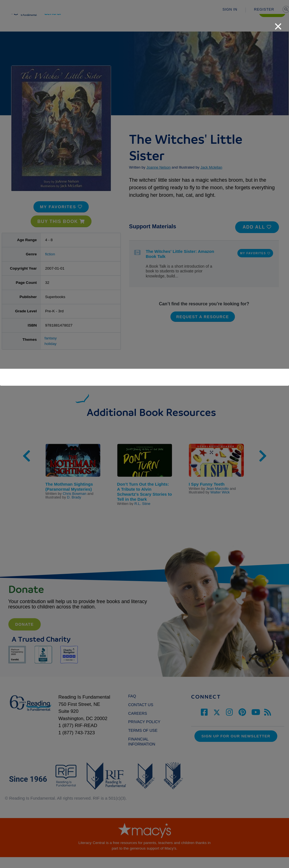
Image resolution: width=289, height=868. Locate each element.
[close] (278, 23)
